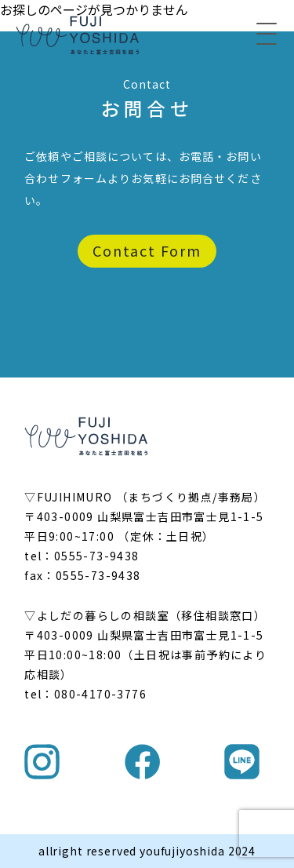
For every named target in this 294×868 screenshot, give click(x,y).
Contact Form (147, 250)
